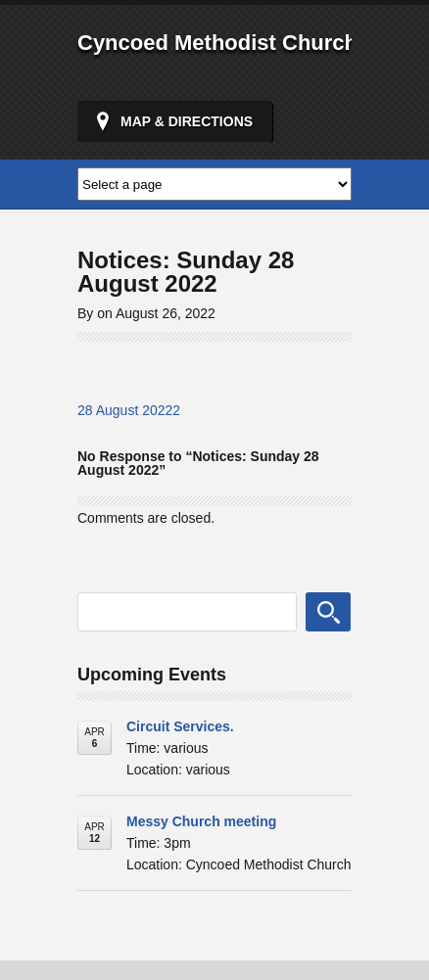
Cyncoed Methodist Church (217, 43)
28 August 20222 (129, 410)
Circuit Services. (180, 726)
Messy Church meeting (201, 821)
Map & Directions (187, 121)
